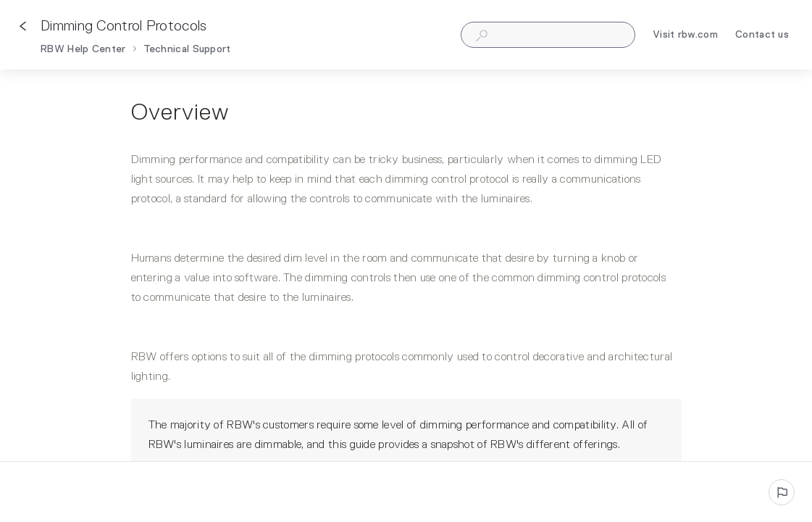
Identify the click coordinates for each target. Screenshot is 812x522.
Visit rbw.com (685, 37)
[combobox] (548, 35)
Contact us (762, 37)
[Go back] (23, 26)
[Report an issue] (782, 492)
